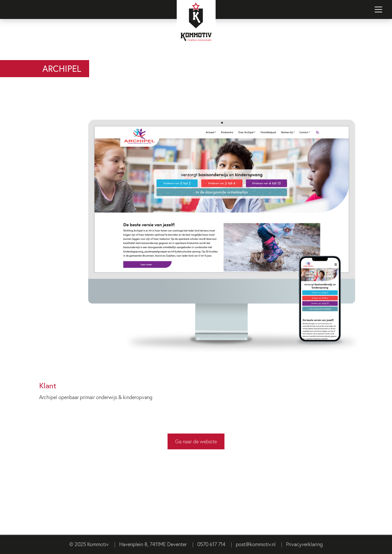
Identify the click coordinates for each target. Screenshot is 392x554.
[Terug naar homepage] (196, 30)
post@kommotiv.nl (256, 544)
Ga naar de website (196, 441)
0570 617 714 (211, 544)
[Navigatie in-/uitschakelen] (378, 9)
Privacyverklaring (304, 544)
